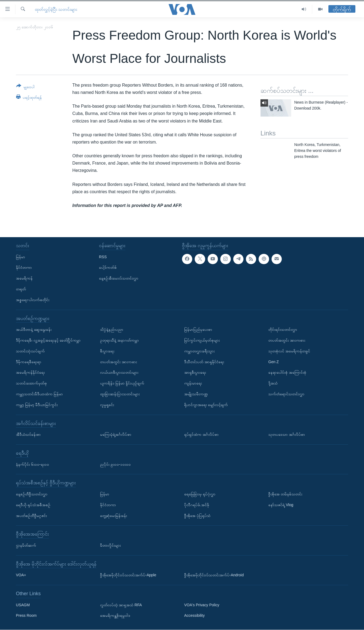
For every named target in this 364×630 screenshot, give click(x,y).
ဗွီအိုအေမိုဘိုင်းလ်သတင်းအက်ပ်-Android (214, 575)
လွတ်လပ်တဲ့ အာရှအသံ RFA (121, 605)
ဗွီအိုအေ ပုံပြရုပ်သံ (197, 516)
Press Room (26, 616)
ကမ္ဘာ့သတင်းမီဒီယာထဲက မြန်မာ (39, 394)
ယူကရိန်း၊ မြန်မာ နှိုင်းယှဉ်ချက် (122, 383)
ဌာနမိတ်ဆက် (26, 545)
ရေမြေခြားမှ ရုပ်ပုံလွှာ (200, 494)
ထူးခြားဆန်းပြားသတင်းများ (120, 394)
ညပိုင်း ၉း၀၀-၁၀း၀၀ (115, 464)
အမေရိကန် (24, 278)
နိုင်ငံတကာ (24, 268)
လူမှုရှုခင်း (107, 405)
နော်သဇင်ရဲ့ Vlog (281, 505)
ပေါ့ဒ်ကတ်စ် (108, 268)
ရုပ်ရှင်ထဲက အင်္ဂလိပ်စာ (201, 434)
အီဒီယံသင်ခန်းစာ (28, 434)
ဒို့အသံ (273, 383)
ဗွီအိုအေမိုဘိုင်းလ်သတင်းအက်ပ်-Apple (128, 575)
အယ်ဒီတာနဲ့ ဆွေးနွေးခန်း (34, 329)
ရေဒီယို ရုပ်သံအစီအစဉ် (33, 505)
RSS (103, 257)
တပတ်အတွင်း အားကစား (119, 362)
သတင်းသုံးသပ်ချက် (30, 351)
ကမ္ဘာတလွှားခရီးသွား (199, 351)
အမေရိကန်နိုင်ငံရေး (30, 373)
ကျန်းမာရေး (193, 383)
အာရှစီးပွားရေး (195, 373)
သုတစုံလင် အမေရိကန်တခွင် (289, 351)
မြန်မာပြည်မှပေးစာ (198, 329)
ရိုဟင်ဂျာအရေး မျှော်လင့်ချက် (206, 405)
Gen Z (274, 362)
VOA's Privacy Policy (202, 605)
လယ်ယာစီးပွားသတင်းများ (119, 373)
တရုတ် (21, 289)
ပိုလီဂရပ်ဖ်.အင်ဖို (197, 505)
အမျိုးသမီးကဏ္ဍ (196, 394)
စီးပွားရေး (107, 351)
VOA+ (21, 575)
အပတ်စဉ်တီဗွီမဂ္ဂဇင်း (31, 516)
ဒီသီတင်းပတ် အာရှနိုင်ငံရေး (204, 362)
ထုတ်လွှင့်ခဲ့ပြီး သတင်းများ (56, 9)
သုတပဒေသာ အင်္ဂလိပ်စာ (287, 434)
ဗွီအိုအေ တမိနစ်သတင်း (285, 494)
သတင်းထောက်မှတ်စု (31, 383)
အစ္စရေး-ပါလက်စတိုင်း (33, 300)
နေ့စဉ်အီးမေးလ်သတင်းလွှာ (119, 278)
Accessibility (194, 616)
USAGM (23, 605)
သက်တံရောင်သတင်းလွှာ (286, 394)
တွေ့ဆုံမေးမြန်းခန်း (114, 516)
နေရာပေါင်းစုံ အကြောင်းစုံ (287, 373)
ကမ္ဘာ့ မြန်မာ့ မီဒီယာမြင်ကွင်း (37, 405)
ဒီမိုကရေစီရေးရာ (29, 362)
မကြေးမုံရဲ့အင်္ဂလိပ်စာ (116, 434)
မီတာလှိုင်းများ (110, 545)
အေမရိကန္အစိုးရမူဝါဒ (115, 616)
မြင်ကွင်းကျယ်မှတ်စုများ (202, 340)
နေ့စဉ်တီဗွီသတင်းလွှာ (32, 494)
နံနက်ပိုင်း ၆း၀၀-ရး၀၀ (32, 464)
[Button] (25, 87)
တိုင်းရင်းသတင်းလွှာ (283, 329)
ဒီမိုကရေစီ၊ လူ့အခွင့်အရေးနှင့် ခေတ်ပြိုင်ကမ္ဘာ (48, 340)
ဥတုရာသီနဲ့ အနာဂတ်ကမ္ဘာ (119, 340)
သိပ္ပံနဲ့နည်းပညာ (112, 329)
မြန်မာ (20, 257)
